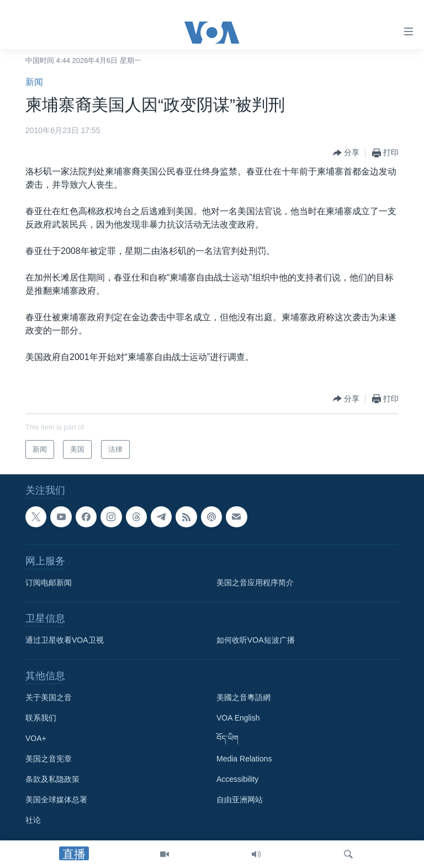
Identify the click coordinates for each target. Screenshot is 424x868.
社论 (33, 820)
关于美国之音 (49, 697)
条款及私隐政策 (52, 779)
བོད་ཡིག (227, 738)
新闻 (34, 82)
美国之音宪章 (49, 759)
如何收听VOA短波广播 (256, 640)
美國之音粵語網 (243, 697)
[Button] (346, 153)
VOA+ (36, 738)
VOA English (238, 718)
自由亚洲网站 (240, 800)
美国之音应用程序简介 (255, 583)
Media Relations (244, 759)
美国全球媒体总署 (56, 800)
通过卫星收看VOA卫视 (65, 640)
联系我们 (41, 718)
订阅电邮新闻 (49, 583)
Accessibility (237, 779)
